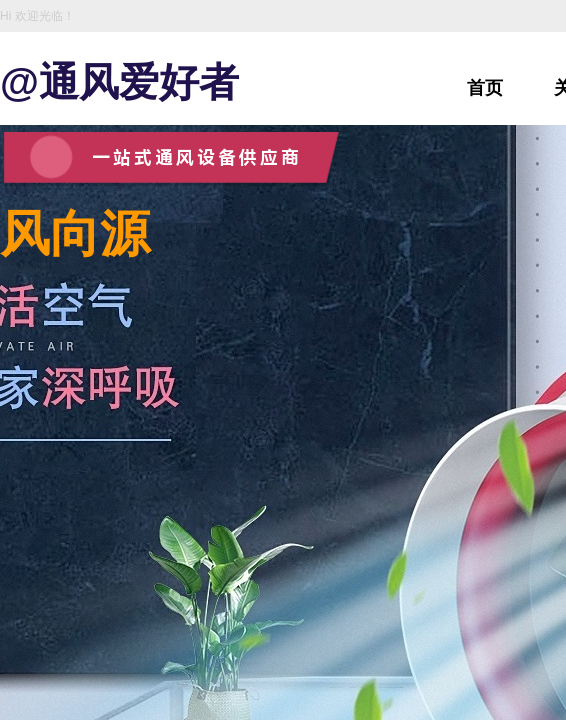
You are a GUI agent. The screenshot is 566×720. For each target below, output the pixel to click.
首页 (485, 88)
